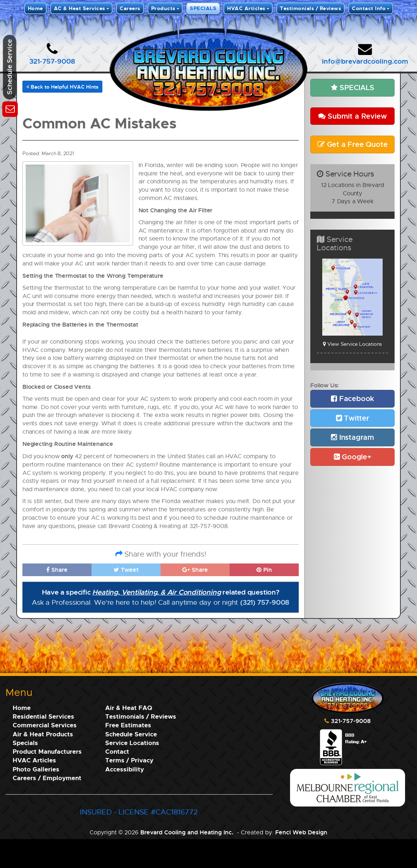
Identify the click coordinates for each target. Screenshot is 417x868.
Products (163, 8)
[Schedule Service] (10, 108)
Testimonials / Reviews (310, 8)
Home (35, 8)
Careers (130, 8)
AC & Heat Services (80, 8)
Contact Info (369, 8)
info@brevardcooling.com (365, 61)
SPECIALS (203, 8)
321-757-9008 (52, 61)
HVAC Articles (246, 8)
